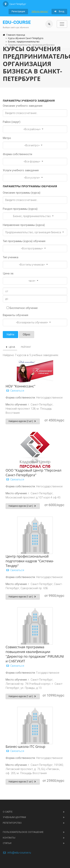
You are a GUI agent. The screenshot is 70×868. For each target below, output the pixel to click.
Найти (10, 334)
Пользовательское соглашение (23, 832)
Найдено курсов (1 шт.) (23, 597)
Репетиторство (12, 823)
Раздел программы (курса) (20, 209)
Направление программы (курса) (24, 225)
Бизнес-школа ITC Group (25, 746)
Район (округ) (12, 122)
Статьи (7, 843)
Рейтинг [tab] (26, 347)
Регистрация (18, 11)
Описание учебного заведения (23, 106)
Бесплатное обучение (22, 308)
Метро (7, 138)
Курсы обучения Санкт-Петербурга (26, 38)
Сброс (27, 334)
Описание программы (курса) (22, 193)
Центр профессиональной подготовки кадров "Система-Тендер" (30, 561)
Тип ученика (11, 257)
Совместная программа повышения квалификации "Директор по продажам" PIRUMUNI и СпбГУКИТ (35, 654)
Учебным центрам (14, 817)
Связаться (15, 391)
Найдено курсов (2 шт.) (23, 421)
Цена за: (8, 273)
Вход (59, 11)
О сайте (8, 812)
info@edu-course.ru (17, 853)
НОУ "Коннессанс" (20, 386)
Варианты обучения (15, 315)
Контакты (9, 838)
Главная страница (16, 35)
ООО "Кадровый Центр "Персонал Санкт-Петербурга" (34, 473)
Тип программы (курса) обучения (24, 241)
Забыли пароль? (40, 11)
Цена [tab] (10, 347)
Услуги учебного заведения (21, 170)
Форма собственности (17, 154)
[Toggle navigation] (62, 24)
